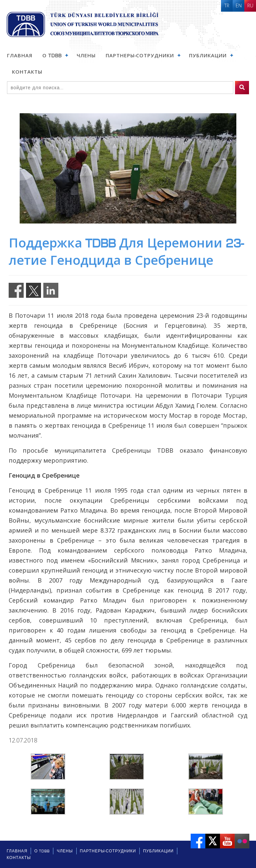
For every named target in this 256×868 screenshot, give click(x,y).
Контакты (27, 72)
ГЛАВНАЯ (20, 56)
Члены (86, 56)
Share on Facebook (16, 290)
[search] (242, 88)
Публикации (208, 56)
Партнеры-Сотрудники (140, 56)
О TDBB (52, 56)
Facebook (198, 841)
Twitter (213, 841)
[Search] (120, 88)
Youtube (227, 841)
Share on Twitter (33, 290)
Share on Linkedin (51, 290)
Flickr (242, 841)
